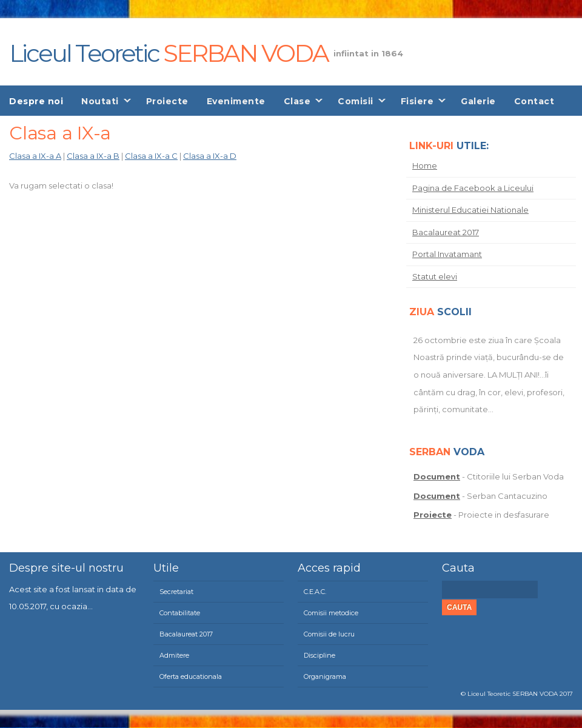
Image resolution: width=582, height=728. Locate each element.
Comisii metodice (331, 613)
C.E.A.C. (315, 592)
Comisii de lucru (329, 634)
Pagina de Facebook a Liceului (473, 188)
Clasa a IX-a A (35, 156)
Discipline (319, 655)
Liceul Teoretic (169, 51)
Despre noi (36, 101)
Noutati (100, 101)
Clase (297, 101)
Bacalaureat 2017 (446, 232)
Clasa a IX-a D (210, 156)
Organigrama (325, 676)
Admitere (174, 655)
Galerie (478, 101)
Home (425, 165)
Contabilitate (180, 613)
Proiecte (167, 101)
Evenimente (236, 101)
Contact (534, 101)
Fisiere (417, 101)
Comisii (356, 101)
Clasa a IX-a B (93, 156)
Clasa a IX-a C (151, 156)
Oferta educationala (191, 676)
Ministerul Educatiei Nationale (470, 210)
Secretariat (176, 592)
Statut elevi (435, 276)
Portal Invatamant (447, 254)
